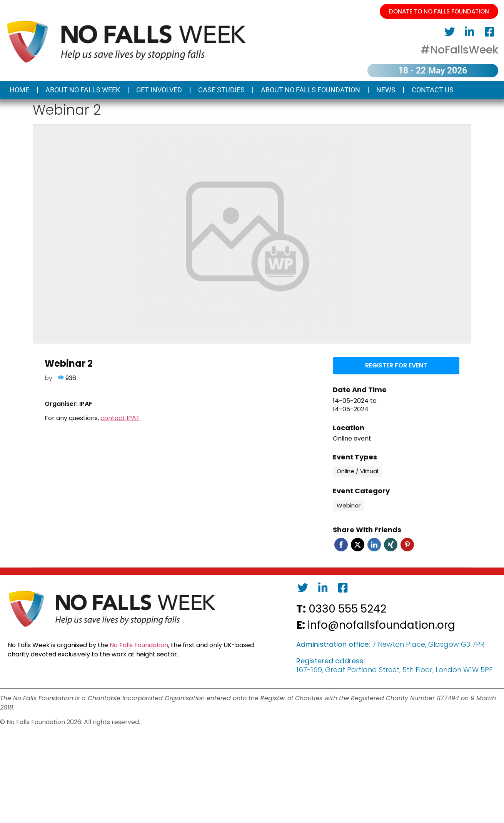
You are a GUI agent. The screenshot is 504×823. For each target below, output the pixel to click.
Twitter (358, 544)
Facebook (341, 544)
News (386, 90)
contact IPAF (120, 418)
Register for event (396, 365)
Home (19, 90)
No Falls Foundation (139, 644)
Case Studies (221, 90)
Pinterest (407, 544)
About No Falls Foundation (310, 90)
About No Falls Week (83, 90)
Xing (391, 544)
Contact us (433, 90)
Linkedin (374, 544)
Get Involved (159, 90)
